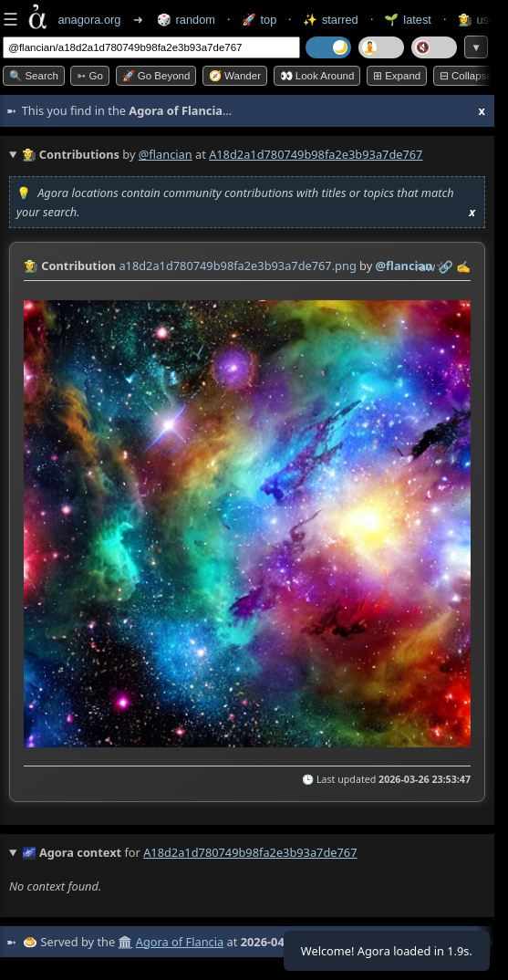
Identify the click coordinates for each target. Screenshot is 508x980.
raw (425, 266)
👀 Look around (317, 76)
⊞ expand (397, 76)
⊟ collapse (466, 76)
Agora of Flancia (180, 942)
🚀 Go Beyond (156, 76)
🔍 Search (34, 76)
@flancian (166, 154)
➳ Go (90, 76)
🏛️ (125, 942)
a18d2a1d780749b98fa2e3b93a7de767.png (237, 266)
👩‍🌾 (31, 266)
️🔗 (446, 266)
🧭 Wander (235, 76)
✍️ (463, 266)
